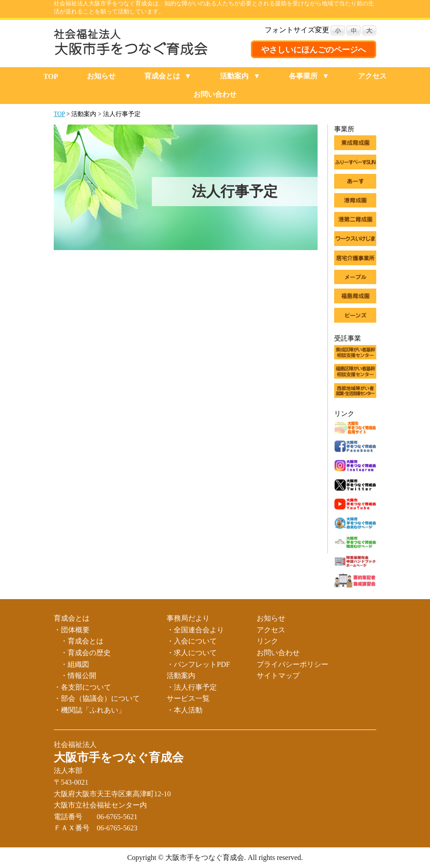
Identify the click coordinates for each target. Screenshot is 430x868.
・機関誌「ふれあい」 (90, 710)
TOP (51, 76)
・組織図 (75, 664)
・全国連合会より (195, 630)
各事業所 (303, 76)
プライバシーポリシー (292, 664)
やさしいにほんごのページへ (314, 50)
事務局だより (188, 618)
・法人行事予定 (192, 687)
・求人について (192, 653)
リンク (267, 641)
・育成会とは (82, 641)
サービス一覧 (188, 698)
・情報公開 (78, 676)
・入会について (192, 641)
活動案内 (234, 76)
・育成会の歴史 (86, 653)
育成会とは (162, 76)
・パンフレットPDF (198, 664)
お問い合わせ (215, 94)
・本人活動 (185, 710)
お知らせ (101, 76)
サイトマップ (278, 676)
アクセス (372, 76)
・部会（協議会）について (97, 698)
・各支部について (82, 687)
